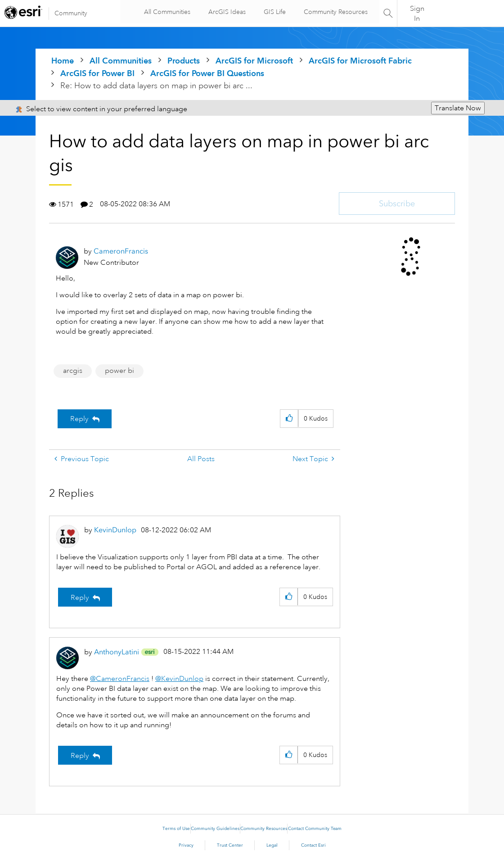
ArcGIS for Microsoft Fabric (360, 61)
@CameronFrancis (120, 679)
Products (184, 61)
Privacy (186, 845)
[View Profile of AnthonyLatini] (117, 652)
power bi (119, 371)
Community (71, 13)
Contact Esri (313, 845)
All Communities (165, 12)
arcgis (73, 371)
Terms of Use (176, 829)
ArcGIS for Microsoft (254, 61)
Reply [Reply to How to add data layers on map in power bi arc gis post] (79, 419)
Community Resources (334, 12)
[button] (289, 419)
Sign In (417, 14)
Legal (272, 845)
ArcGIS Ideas (225, 12)
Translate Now (458, 108)
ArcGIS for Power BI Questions (207, 73)
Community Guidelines (215, 829)
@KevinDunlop (179, 679)
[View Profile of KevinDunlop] (115, 530)
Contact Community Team (315, 829)
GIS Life (273, 12)
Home (63, 61)
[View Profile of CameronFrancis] (121, 251)
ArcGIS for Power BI (97, 73)
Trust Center (230, 845)
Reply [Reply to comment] (80, 598)
